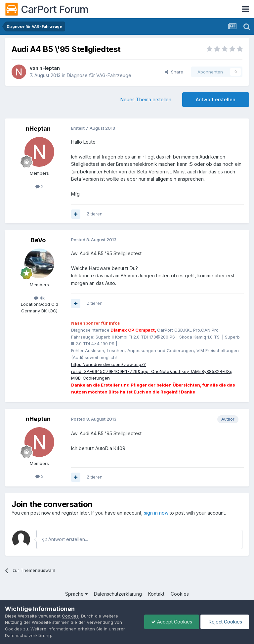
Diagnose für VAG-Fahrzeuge (99, 75)
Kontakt (156, 594)
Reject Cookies (225, 622)
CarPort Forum (47, 9)
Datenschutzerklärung (118, 594)
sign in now (156, 513)
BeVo (38, 240)
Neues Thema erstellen (146, 99)
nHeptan (50, 68)
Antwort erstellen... (65, 539)
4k (39, 298)
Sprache (76, 594)
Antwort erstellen (216, 99)
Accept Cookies (172, 622)
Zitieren (95, 214)
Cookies (180, 594)
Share (174, 72)
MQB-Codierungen (90, 378)
